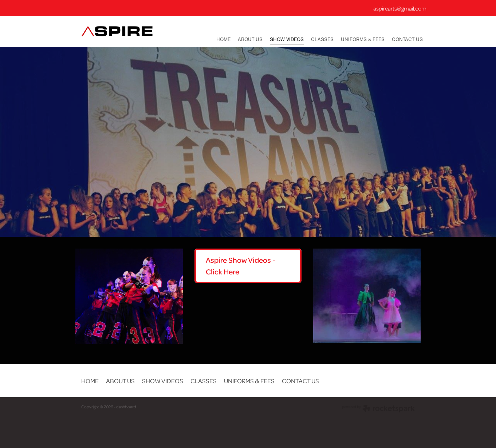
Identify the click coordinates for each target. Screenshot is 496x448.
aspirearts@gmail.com (400, 8)
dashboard (126, 407)
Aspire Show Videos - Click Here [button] (241, 266)
